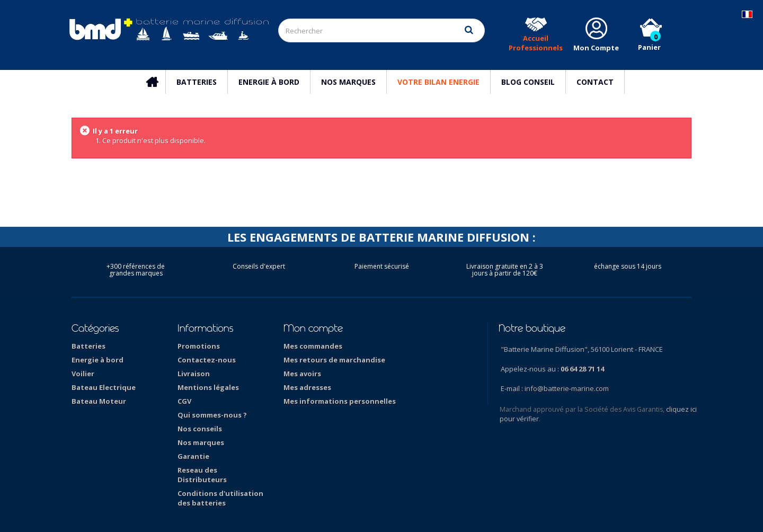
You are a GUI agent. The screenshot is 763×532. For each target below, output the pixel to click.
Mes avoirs (302, 374)
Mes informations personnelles (340, 401)
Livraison (194, 374)
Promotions (199, 346)
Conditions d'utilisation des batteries (220, 498)
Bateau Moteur (99, 401)
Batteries (197, 82)
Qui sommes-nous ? (212, 415)
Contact (595, 82)
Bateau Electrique (104, 387)
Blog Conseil (528, 82)
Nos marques (348, 82)
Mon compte (313, 328)
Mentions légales (208, 387)
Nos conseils (200, 429)
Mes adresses (307, 387)
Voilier (83, 374)
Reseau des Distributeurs (202, 475)
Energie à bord (269, 82)
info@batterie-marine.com (567, 388)
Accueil (157, 82)
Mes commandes (313, 346)
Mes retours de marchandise (334, 360)
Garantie (193, 456)
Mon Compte (596, 48)
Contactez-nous (207, 360)
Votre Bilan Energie (438, 82)
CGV (184, 401)
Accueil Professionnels (536, 43)
